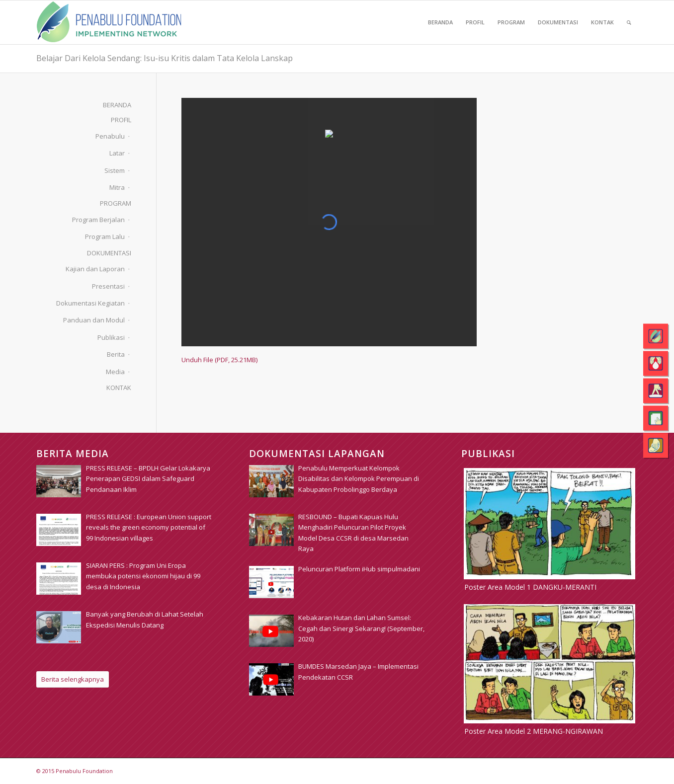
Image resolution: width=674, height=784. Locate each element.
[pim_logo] (109, 22)
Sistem (115, 170)
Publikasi (111, 337)
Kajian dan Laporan (95, 269)
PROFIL (121, 120)
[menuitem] (440, 22)
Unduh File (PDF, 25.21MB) (219, 360)
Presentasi (108, 286)
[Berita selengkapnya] (73, 679)
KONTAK (119, 388)
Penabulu (110, 136)
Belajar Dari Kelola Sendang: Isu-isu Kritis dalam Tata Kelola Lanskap (165, 58)
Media (115, 372)
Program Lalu (105, 236)
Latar (117, 153)
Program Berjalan (98, 220)
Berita (116, 354)
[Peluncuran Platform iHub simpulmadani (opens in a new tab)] (359, 569)
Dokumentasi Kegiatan (90, 303)
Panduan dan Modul (94, 320)
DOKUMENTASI (109, 253)
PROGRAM (116, 203)
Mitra (117, 187)
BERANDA (117, 105)
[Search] (629, 22)
